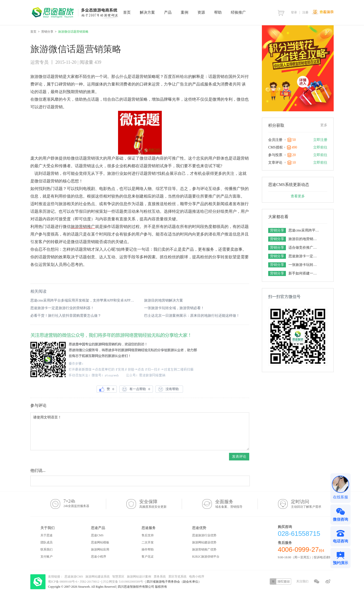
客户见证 (148, 557)
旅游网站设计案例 (139, 577)
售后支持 (148, 535)
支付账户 (47, 557)
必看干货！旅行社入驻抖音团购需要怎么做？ (66, 316)
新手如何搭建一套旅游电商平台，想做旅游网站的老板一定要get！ (304, 273)
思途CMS (97, 535)
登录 (294, 12)
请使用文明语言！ (140, 431)
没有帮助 (169, 389)
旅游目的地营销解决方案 (164, 300)
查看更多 (298, 196)
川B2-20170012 (90, 582)
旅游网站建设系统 (98, 577)
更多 (324, 125)
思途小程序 (99, 557)
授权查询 (280, 581)
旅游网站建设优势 (204, 542)
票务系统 (160, 577)
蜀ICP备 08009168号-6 (63, 582)
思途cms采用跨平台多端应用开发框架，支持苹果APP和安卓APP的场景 (83, 300)
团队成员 (47, 542)
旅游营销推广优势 (204, 549)
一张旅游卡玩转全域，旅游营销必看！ (174, 308)
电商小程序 (197, 577)
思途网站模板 (100, 542)
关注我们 (302, 581)
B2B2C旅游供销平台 (206, 557)
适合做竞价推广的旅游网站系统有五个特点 (304, 248)
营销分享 (47, 32)
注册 (305, 12)
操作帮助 (148, 549)
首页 (33, 32)
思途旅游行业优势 (204, 535)
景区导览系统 (177, 577)
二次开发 (148, 542)
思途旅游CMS (74, 577)
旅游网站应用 (100, 549)
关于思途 (47, 535)
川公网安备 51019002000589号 (123, 582)
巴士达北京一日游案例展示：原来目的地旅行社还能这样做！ (192, 316)
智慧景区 (118, 577)
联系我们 (47, 549)
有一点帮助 (136, 389)
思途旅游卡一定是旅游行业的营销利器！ (62, 308)
